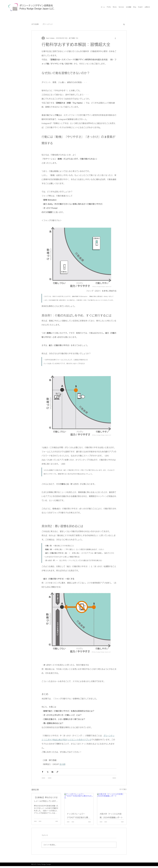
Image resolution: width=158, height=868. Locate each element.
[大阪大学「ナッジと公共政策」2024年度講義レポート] (112, 801)
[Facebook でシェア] (43, 772)
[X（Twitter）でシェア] (47, 772)
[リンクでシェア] (57, 772)
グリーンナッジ (48, 24)
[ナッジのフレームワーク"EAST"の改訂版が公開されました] (79, 801)
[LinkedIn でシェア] (52, 772)
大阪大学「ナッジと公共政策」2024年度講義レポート (111, 816)
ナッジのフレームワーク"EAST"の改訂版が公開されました (78, 816)
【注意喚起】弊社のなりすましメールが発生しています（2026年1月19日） (46, 800)
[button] (124, 24)
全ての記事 (35, 24)
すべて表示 (123, 789)
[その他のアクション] (115, 38)
